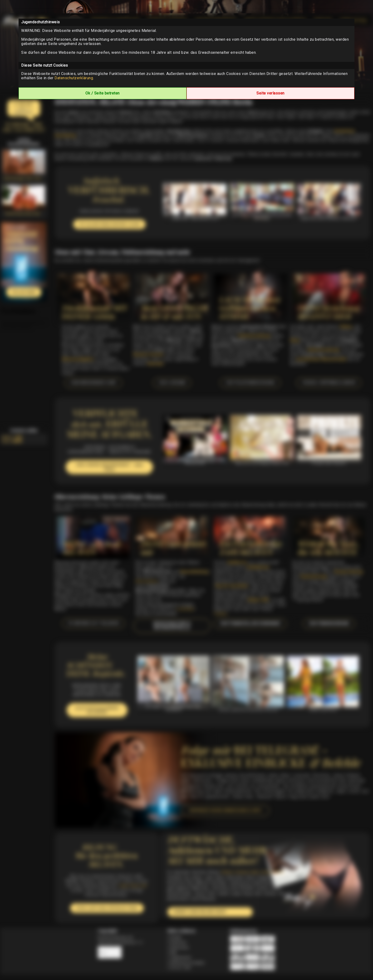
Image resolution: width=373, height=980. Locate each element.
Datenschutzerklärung (74, 78)
